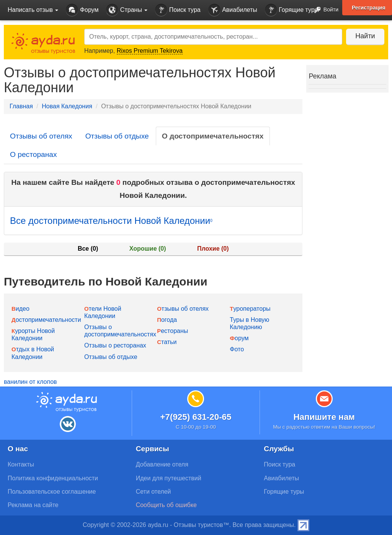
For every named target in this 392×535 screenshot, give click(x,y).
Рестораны (172, 331)
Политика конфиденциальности (53, 478)
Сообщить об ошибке (166, 505)
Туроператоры (250, 309)
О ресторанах (33, 154)
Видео (20, 309)
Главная (21, 106)
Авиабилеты (233, 10)
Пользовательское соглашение (52, 492)
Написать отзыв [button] (33, 10)
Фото (237, 349)
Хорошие (148, 249)
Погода (167, 320)
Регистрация (369, 8)
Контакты (21, 464)
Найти (365, 36)
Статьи (167, 342)
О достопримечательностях (213, 136)
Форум (82, 10)
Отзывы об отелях (41, 136)
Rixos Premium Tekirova (150, 51)
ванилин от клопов (30, 382)
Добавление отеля (162, 464)
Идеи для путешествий (169, 478)
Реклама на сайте (33, 505)
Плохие (213, 249)
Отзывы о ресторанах (115, 345)
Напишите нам (324, 417)
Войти (324, 10)
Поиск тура (178, 10)
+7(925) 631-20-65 (196, 417)
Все (88, 249)
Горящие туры (292, 10)
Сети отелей (154, 492)
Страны (127, 10)
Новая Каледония (67, 106)
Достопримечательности (46, 320)
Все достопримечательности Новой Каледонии (111, 221)
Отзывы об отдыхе (117, 136)
